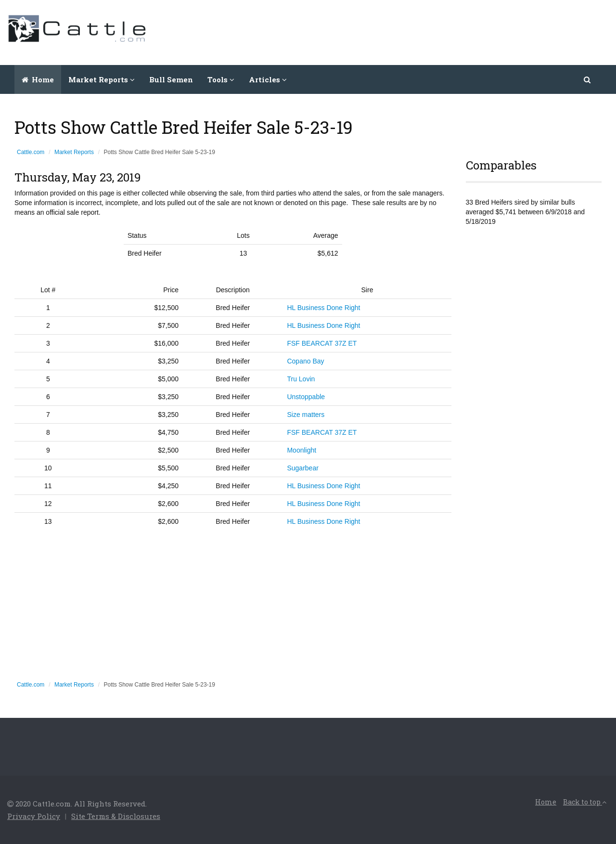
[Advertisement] (434, 31)
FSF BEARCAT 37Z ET (322, 343)
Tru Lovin (301, 379)
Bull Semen (171, 79)
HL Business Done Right (323, 308)
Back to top (585, 802)
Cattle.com (31, 152)
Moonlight (302, 450)
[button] (588, 79)
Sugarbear (302, 468)
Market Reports (74, 152)
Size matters (306, 415)
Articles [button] (268, 79)
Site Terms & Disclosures (116, 816)
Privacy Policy (34, 816)
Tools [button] (221, 79)
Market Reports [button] (102, 79)
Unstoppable (306, 397)
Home (38, 79)
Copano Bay (305, 361)
